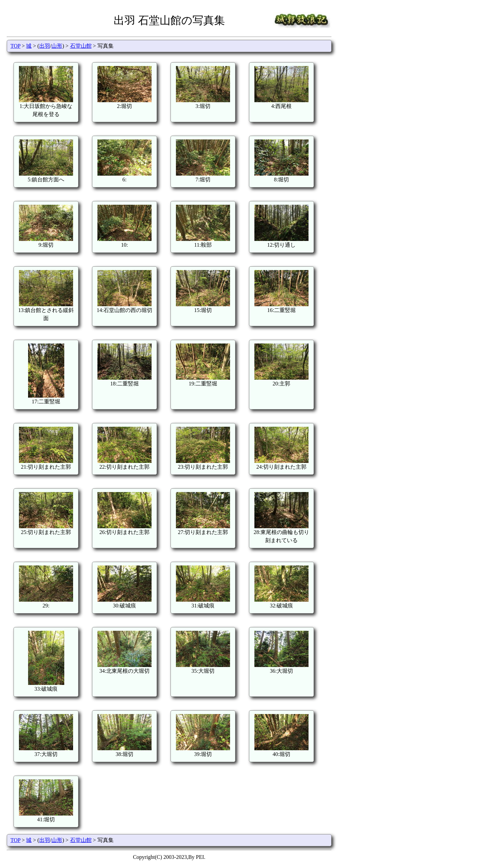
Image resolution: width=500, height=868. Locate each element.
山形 (57, 46)
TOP (15, 46)
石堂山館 (81, 46)
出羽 (45, 46)
